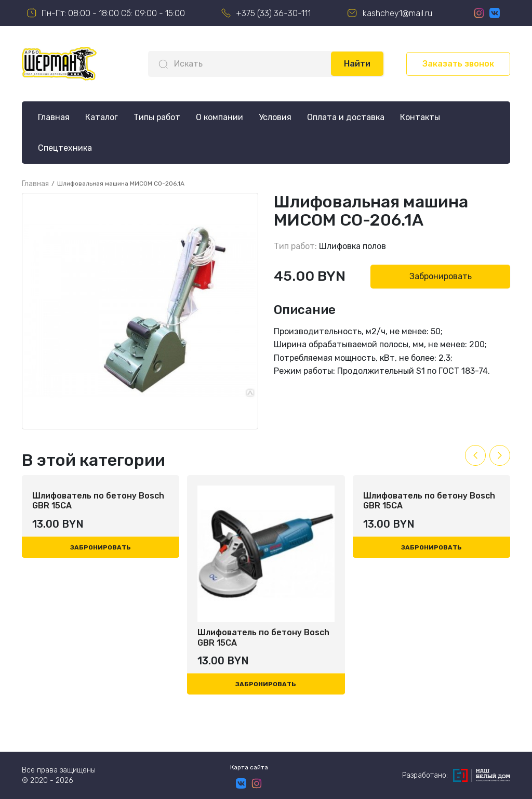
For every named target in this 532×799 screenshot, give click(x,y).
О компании (220, 117)
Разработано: (456, 775)
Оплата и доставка (346, 117)
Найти (357, 64)
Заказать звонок (458, 64)
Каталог (102, 117)
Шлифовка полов (353, 246)
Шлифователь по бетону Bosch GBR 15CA (98, 637)
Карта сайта (249, 767)
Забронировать (441, 276)
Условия (275, 117)
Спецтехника (65, 148)
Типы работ (157, 117)
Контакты (420, 117)
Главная (54, 117)
